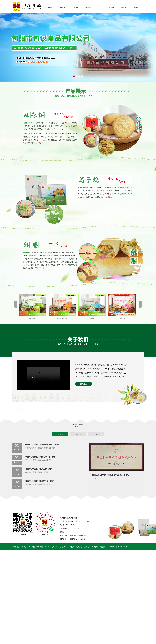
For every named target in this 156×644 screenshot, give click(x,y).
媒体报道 (78, 434)
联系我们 (137, 7)
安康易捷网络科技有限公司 (79, 535)
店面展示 (100, 7)
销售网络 (125, 7)
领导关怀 (96, 434)
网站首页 (51, 7)
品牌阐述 (88, 7)
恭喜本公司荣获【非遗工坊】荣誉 (39, 469)
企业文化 (32, 547)
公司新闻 (60, 434)
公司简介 (24, 547)
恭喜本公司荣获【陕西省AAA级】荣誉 (40, 457)
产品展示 (75, 7)
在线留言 (119, 547)
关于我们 (63, 7)
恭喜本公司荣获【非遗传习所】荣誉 (39, 481)
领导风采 (48, 547)
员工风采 (55, 547)
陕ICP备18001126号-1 (78, 539)
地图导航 (127, 547)
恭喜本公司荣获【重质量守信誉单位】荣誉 (42, 445)
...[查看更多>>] (42, 143)
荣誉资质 (40, 547)
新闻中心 (112, 7)
